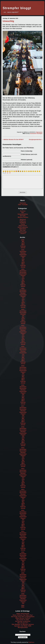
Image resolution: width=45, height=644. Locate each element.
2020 (23, 347)
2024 (23, 269)
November (23, 272)
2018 (23, 385)
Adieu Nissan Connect (23, 618)
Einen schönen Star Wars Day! (23, 615)
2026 (23, 240)
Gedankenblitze (23, 214)
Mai (23, 241)
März (23, 245)
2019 (23, 366)
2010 (23, 552)
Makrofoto (23, 229)
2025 (23, 250)
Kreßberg (23, 223)
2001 (23, 607)
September (23, 255)
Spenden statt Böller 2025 (23, 626)
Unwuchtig (8, 21)
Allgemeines (39, 132)
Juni (23, 259)
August (23, 256)
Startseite (23, 203)
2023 (23, 289)
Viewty (23, 224)
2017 (23, 406)
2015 (23, 448)
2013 (23, 490)
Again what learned (23, 614)
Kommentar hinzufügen (36, 133)
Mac (23, 213)
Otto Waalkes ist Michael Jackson (23, 624)
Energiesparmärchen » (36, 139)
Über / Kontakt (23, 205)
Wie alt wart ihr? (23, 623)
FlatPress (23, 221)
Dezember (23, 251)
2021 (23, 326)
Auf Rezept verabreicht (23, 621)
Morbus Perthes (23, 217)
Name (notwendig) (27, 151)
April (23, 243)
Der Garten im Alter (23, 620)
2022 (23, 309)
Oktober (23, 253)
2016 (23, 427)
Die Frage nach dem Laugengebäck (23, 617)
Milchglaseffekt (23, 627)
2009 (23, 573)
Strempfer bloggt (17, 8)
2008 (23, 594)
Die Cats (23, 230)
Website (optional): (27, 160)
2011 (23, 531)
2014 (23, 469)
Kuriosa (23, 211)
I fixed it (23, 233)
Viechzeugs (23, 232)
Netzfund (23, 219)
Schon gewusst (23, 227)
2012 (23, 510)
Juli (23, 258)
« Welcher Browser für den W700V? (13, 139)
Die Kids (23, 216)
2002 (23, 605)
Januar (23, 248)
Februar (23, 246)
